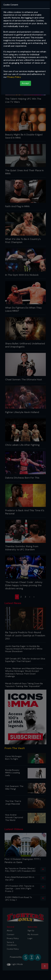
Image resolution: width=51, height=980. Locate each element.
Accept (26, 83)
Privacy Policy (14, 77)
